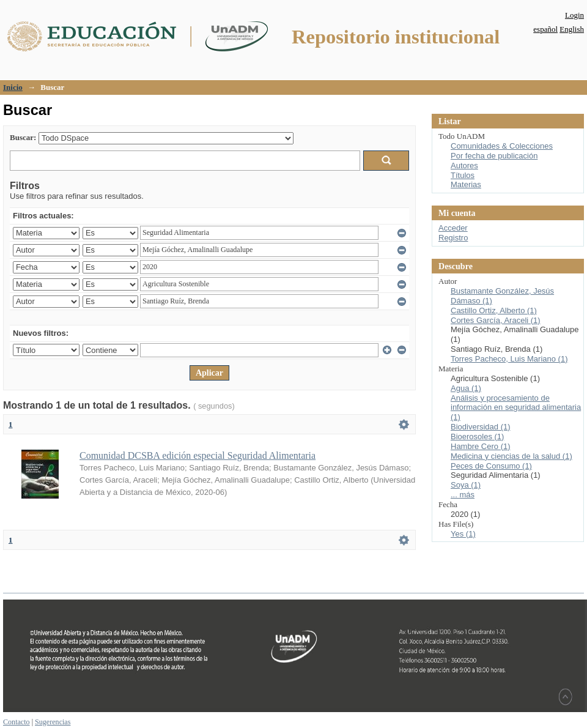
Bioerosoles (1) (477, 436)
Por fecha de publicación (494, 156)
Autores (464, 165)
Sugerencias (53, 722)
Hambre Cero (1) (481, 446)
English (572, 29)
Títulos (463, 175)
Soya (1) (466, 485)
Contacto (17, 722)
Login (574, 15)
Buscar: (23, 137)
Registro (453, 238)
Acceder (453, 228)
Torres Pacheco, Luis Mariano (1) (509, 359)
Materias (466, 184)
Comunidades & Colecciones (502, 146)
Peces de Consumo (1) (491, 466)
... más (463, 495)
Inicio (13, 87)
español (545, 29)
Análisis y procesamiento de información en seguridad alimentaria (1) (516, 408)
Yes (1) (463, 534)
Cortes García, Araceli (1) (496, 320)
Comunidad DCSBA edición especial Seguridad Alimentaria (198, 455)
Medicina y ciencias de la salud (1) (511, 456)
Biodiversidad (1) (481, 427)
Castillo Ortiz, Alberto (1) (494, 310)
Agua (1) (466, 388)
